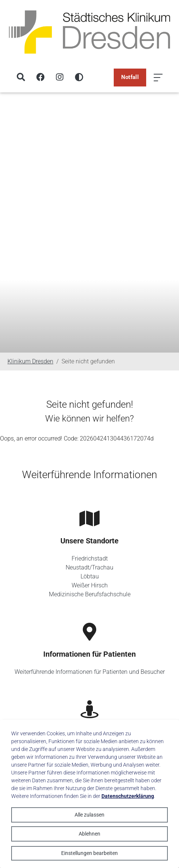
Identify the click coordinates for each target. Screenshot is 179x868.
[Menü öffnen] (158, 78)
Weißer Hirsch (90, 585)
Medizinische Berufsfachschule (90, 594)
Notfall (130, 77)
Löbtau (90, 576)
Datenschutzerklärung (128, 796)
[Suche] (21, 78)
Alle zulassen (89, 815)
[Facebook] (40, 78)
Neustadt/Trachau (89, 567)
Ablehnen (89, 834)
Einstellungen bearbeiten (89, 853)
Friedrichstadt (90, 558)
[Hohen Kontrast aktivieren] (79, 78)
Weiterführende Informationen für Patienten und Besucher (90, 672)
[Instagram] (60, 78)
